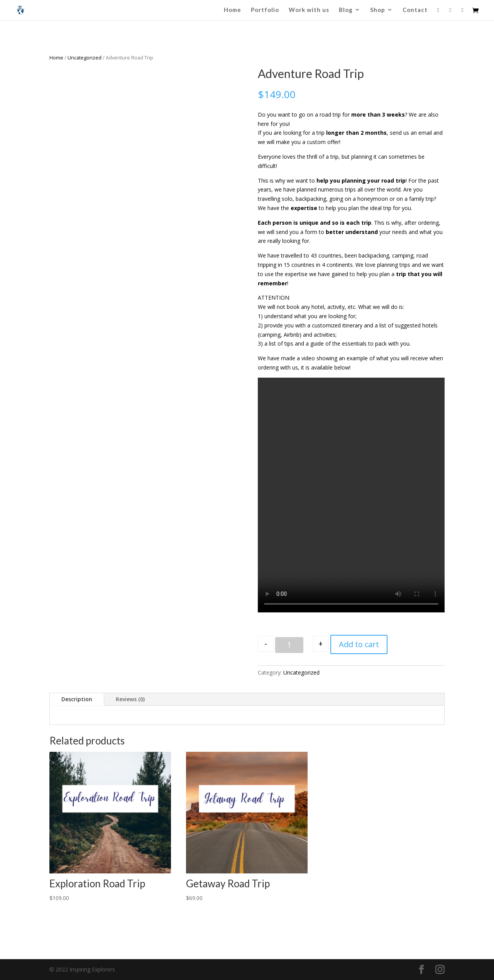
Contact (415, 10)
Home (233, 10)
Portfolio (265, 10)
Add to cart (359, 644)
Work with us (309, 10)
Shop (378, 10)
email (425, 133)
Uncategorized (85, 58)
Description (77, 699)
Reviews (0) (130, 699)
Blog (346, 10)
